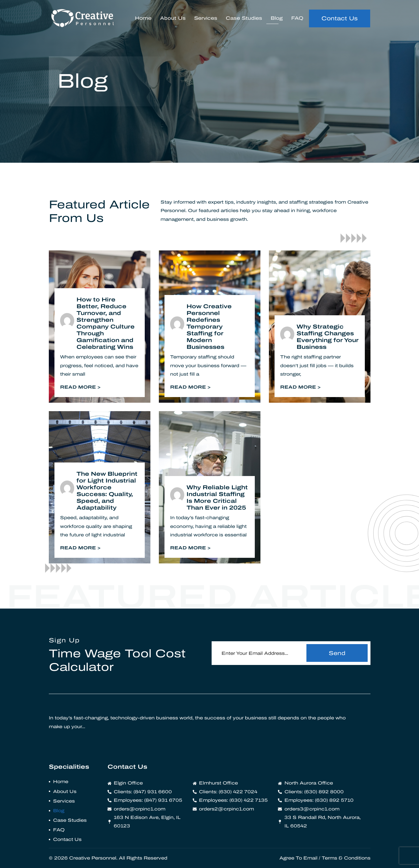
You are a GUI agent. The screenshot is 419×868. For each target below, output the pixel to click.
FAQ (297, 18)
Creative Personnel (93, 858)
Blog (277, 18)
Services (206, 18)
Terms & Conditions (346, 858)
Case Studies (244, 18)
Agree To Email (298, 858)
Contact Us (67, 839)
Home (143, 18)
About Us (173, 18)
